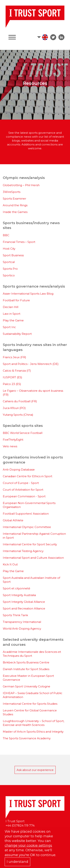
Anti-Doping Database (19, 470)
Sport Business (13, 255)
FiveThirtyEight (13, 440)
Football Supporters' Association (26, 514)
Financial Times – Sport (19, 242)
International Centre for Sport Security (30, 544)
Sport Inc (9, 327)
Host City (9, 249)
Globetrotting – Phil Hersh (21, 185)
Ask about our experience (35, 770)
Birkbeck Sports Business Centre (26, 662)
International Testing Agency (23, 551)
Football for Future (16, 300)
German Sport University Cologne (27, 686)
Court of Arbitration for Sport (23, 490)
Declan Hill (11, 307)
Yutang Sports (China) (18, 415)
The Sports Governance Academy (27, 738)
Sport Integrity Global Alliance (24, 602)
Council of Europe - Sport (21, 483)
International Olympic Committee (27, 527)
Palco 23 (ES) (12, 384)
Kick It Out (10, 564)
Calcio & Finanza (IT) (17, 371)
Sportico (9, 275)
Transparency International (22, 622)
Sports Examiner (14, 199)
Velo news (10, 446)
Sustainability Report (17, 334)
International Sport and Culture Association (33, 558)
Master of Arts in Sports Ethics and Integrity (33, 732)
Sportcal (9, 262)
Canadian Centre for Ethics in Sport (28, 476)
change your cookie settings (28, 845)
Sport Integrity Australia (19, 595)
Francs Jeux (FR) (14, 357)
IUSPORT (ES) (13, 377)
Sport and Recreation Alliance (24, 608)
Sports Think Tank (15, 615)
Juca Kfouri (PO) (14, 408)
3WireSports (12, 192)
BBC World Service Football (23, 433)
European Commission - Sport (24, 496)
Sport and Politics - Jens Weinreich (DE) (31, 364)
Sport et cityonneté (17, 588)
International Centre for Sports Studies (30, 704)
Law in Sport (12, 314)
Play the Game (13, 320)
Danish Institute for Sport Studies (26, 669)
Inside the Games (15, 212)
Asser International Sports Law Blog (28, 294)
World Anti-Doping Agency (22, 629)
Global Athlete (13, 520)
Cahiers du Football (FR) (20, 401)
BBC (6, 235)
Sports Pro (10, 269)
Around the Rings (15, 205)
